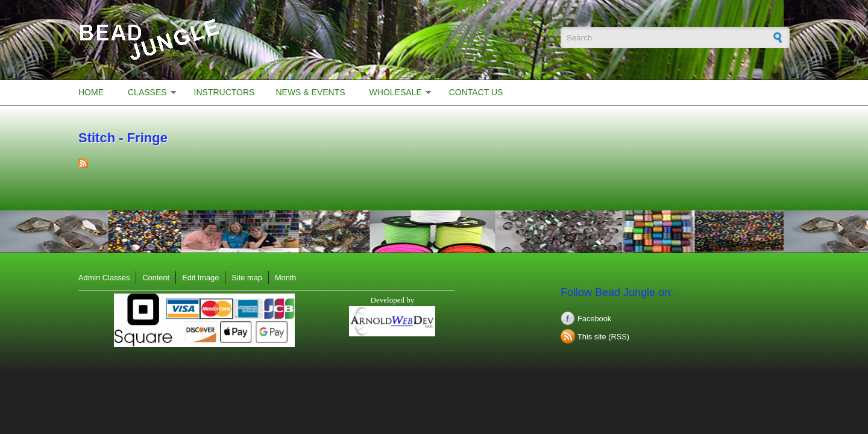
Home (91, 92)
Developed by (393, 300)
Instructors (225, 92)
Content (156, 278)
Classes (147, 92)
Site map (247, 278)
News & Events (310, 92)
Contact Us (476, 92)
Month (286, 278)
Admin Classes (104, 278)
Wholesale (396, 92)
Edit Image (200, 278)
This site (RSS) (603, 337)
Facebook (594, 319)
